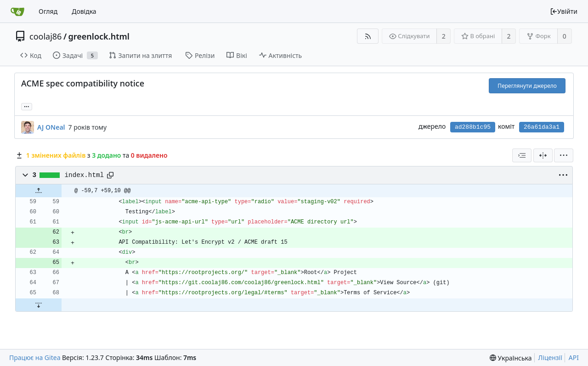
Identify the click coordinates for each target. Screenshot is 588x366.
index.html (85, 175)
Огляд (48, 11)
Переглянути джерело (527, 86)
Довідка (84, 11)
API (574, 357)
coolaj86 (45, 36)
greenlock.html (99, 36)
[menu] (564, 155)
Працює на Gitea (35, 357)
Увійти (564, 11)
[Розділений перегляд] (543, 155)
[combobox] (522, 155)
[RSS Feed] (368, 36)
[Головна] (17, 11)
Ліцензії (550, 357)
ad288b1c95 (473, 127)
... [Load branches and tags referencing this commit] (27, 106)
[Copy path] (110, 175)
